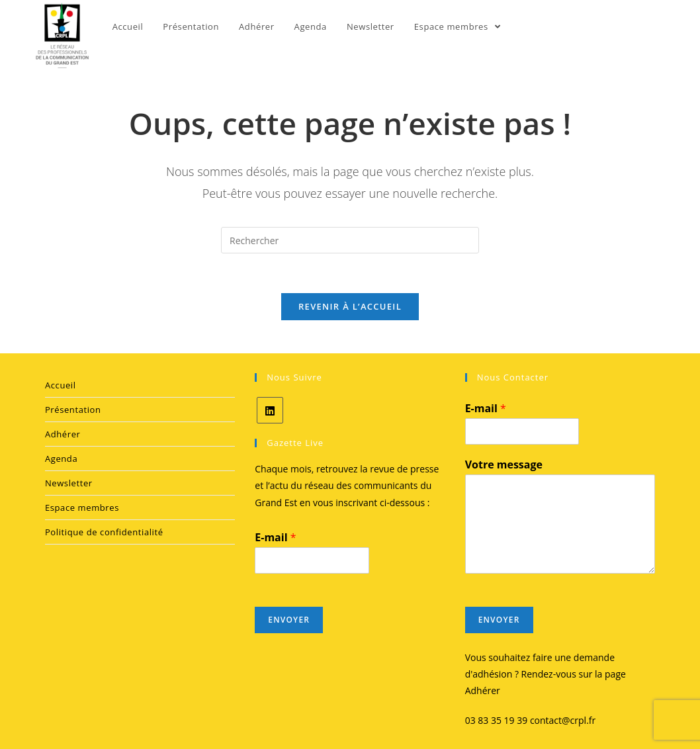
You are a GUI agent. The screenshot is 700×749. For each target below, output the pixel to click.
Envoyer (289, 620)
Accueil (61, 385)
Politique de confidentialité (104, 532)
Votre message (504, 465)
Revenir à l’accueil (350, 306)
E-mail (275, 538)
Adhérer (63, 434)
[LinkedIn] (270, 410)
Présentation (73, 410)
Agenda (61, 459)
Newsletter (69, 483)
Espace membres (82, 507)
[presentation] (550, 637)
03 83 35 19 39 (497, 720)
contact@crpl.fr (563, 720)
